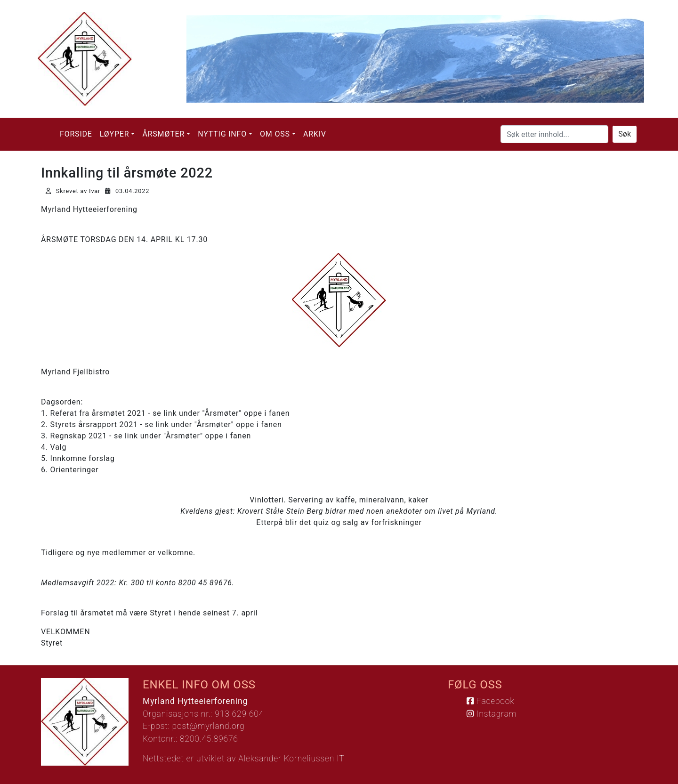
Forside (76, 134)
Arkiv (315, 134)
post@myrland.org (209, 726)
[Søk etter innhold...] (554, 134)
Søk (625, 134)
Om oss (275, 134)
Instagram (492, 714)
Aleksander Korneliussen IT (291, 759)
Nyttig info (222, 134)
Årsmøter (163, 134)
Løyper (115, 134)
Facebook (490, 701)
